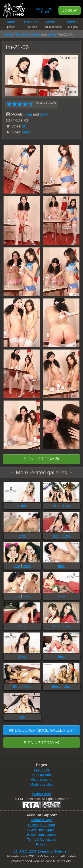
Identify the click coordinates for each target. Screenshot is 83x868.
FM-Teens (41, 770)
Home (10, 25)
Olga (28, 687)
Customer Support (42, 825)
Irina (37, 34)
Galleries (31, 25)
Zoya (52, 34)
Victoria (22, 506)
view (26, 132)
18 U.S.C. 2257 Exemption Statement (41, 851)
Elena (17, 687)
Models (73, 25)
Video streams (42, 780)
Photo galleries (41, 775)
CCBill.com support (41, 830)
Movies (54, 25)
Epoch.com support (41, 835)
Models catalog (41, 784)
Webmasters (42, 794)
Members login (41, 820)
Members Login (44, 11)
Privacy (41, 844)
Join (70, 10)
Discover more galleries (41, 730)
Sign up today (41, 459)
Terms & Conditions (41, 839)
